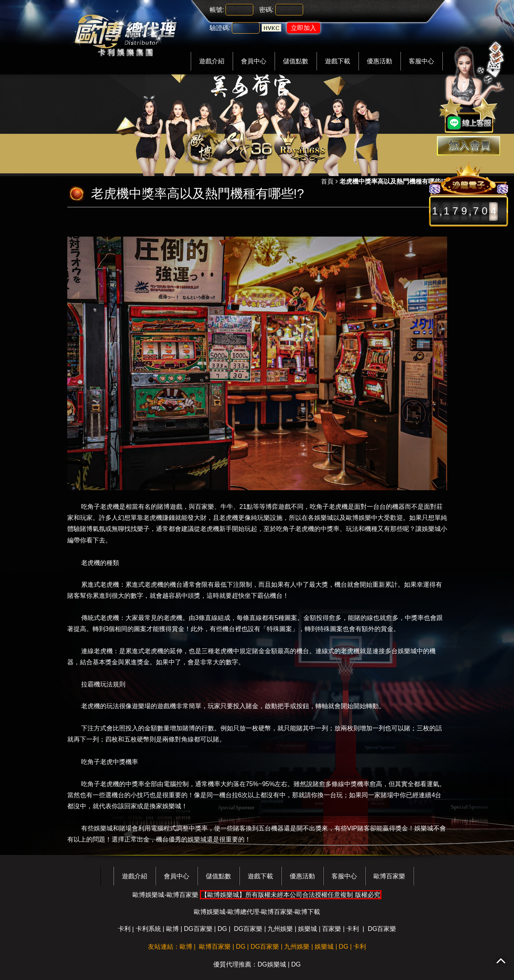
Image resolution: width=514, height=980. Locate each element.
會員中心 (254, 61)
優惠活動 (379, 61)
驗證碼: (220, 28)
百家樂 (332, 929)
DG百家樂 (198, 929)
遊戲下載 (338, 61)
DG (222, 929)
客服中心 (421, 61)
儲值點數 (296, 61)
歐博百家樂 (389, 876)
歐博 (173, 929)
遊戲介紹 (212, 61)
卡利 (124, 929)
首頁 (327, 181)
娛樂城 (307, 929)
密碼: (266, 10)
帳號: (217, 10)
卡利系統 (148, 929)
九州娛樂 (280, 929)
